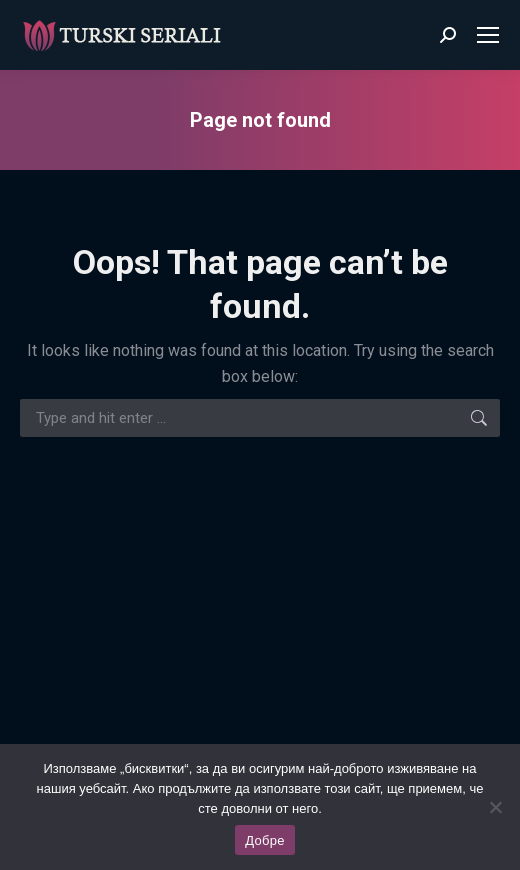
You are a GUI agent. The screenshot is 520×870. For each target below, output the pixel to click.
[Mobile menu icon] (488, 35)
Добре (264, 840)
